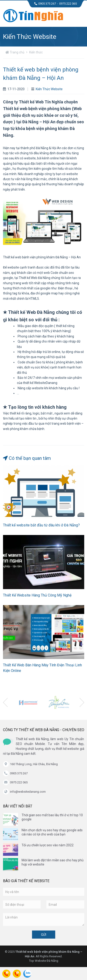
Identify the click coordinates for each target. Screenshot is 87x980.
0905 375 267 (45, 4)
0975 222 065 (68, 4)
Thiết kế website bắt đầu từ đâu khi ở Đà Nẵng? (41, 525)
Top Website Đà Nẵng (44, 961)
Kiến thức (36, 52)
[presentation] (5, 702)
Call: (6, 975)
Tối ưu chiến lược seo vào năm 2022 (48, 845)
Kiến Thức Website (47, 89)
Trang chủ (15, 52)
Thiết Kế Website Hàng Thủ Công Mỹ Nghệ (37, 595)
